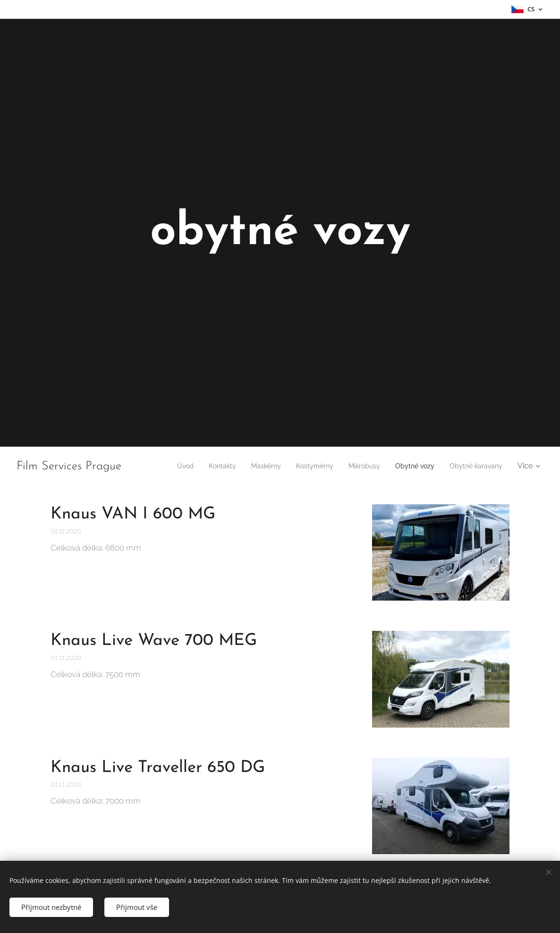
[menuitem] (231, 466)
